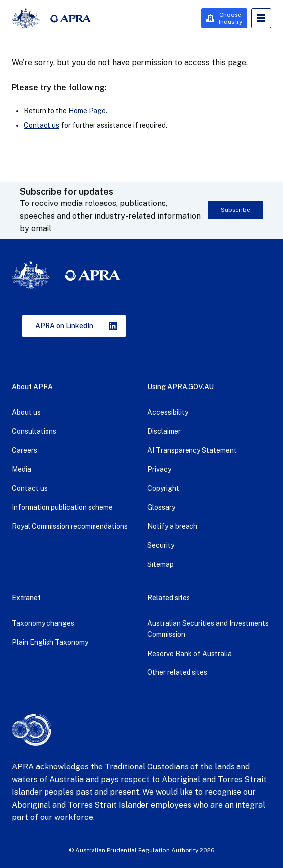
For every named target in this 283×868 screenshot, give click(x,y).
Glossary (161, 507)
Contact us (42, 125)
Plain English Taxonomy (50, 642)
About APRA (32, 387)
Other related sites (177, 672)
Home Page (87, 111)
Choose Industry (231, 18)
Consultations (34, 431)
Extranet (26, 598)
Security (161, 545)
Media (22, 469)
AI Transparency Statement (192, 450)
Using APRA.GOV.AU (181, 387)
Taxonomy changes (43, 623)
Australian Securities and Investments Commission (208, 629)
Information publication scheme (62, 507)
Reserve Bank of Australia (189, 654)
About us (26, 412)
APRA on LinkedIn (64, 326)
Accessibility (168, 412)
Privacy (159, 469)
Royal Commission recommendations (70, 526)
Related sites (169, 598)
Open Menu (261, 18)
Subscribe (236, 210)
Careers (24, 450)
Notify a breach (172, 526)
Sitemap (161, 564)
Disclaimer (164, 431)
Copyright (163, 488)
